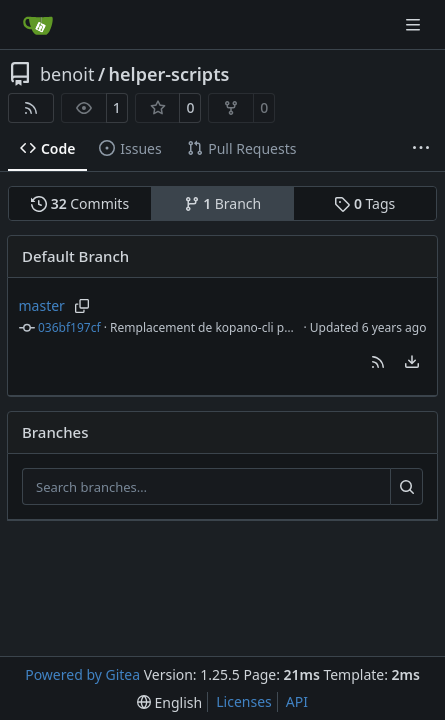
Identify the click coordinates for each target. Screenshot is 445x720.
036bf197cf (69, 327)
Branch (223, 203)
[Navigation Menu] (415, 24)
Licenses (244, 701)
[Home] (38, 25)
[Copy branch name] (82, 306)
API (297, 701)
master (42, 305)
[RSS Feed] (31, 108)
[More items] (421, 149)
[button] (378, 362)
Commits (80, 203)
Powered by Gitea (82, 674)
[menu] (412, 362)
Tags (364, 203)
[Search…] (406, 487)
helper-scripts (169, 74)
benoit (67, 74)
